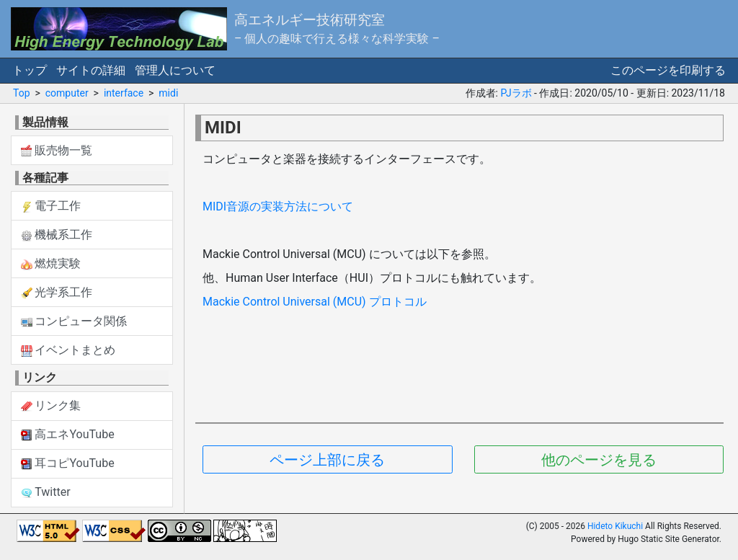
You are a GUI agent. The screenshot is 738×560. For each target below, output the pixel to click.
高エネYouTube (68, 434)
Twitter (46, 492)
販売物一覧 (57, 150)
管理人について (175, 70)
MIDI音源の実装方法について (278, 206)
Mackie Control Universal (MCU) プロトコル (315, 302)
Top (22, 93)
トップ (30, 70)
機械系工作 (57, 235)
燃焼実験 (51, 263)
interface (124, 93)
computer (67, 93)
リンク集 (51, 405)
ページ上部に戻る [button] (327, 460)
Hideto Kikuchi (615, 526)
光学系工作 (57, 292)
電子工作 (51, 206)
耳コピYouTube (68, 463)
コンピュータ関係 (74, 321)
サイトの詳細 (91, 70)
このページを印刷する (668, 70)
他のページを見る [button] (599, 460)
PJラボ (516, 93)
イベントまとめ (68, 350)
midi (168, 93)
